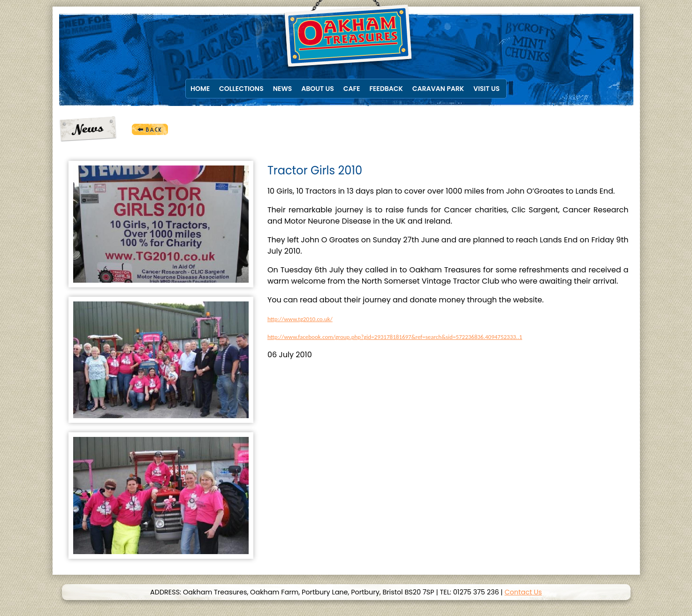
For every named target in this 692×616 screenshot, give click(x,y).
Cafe (352, 89)
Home (200, 89)
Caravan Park (438, 89)
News (283, 89)
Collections (241, 89)
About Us (317, 89)
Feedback (386, 89)
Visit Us (487, 89)
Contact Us (523, 592)
